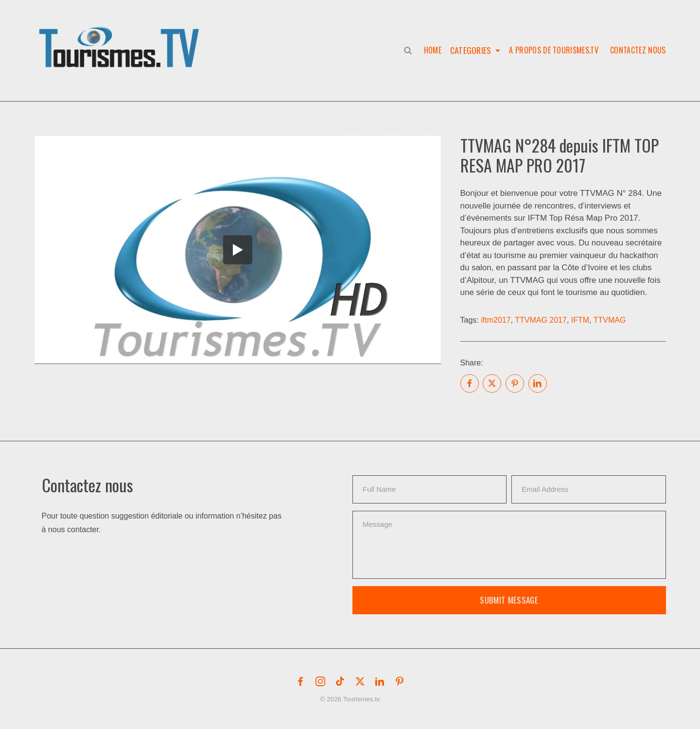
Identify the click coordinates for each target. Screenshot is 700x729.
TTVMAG (610, 320)
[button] (121, 37)
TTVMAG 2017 (541, 320)
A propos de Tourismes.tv (554, 50)
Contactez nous (638, 50)
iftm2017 (496, 320)
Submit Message (509, 600)
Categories (470, 50)
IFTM (580, 320)
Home (431, 50)
